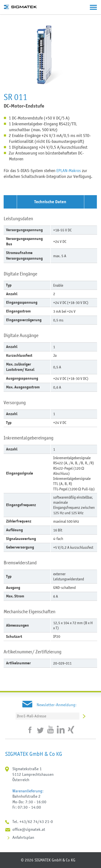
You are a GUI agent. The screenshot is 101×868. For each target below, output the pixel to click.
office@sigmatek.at (29, 829)
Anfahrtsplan (23, 837)
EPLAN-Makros (69, 171)
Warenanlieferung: (28, 791)
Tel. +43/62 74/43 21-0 (33, 822)
